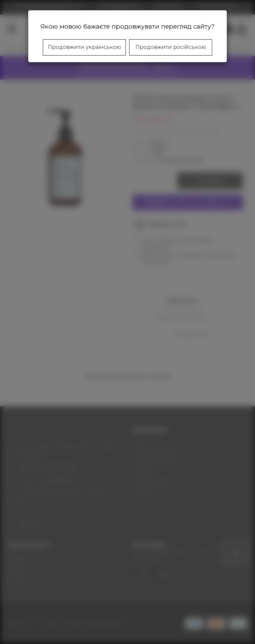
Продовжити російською (171, 47)
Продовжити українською (85, 47)
